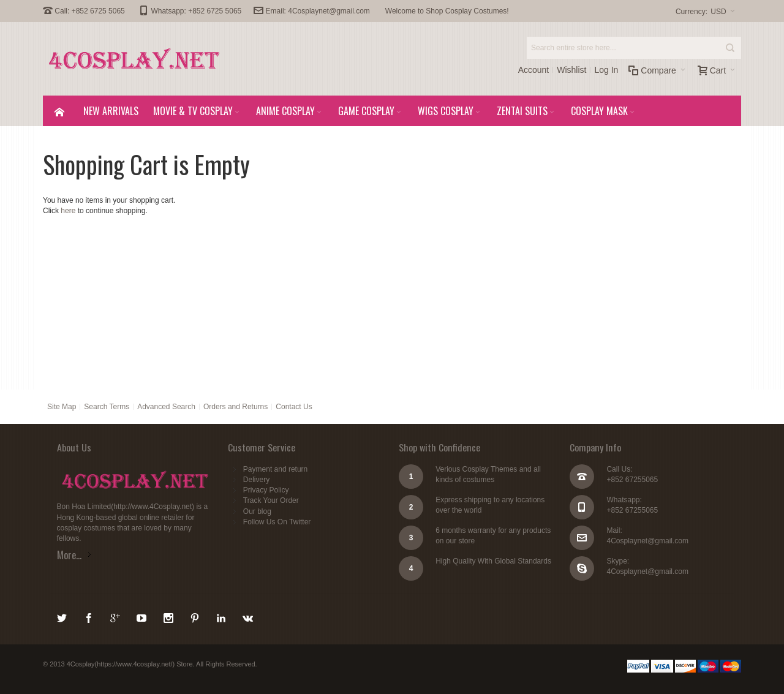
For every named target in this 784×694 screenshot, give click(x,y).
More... (69, 555)
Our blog (257, 511)
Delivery (256, 480)
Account (534, 70)
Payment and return (275, 469)
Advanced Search (166, 407)
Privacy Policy (266, 490)
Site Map (62, 407)
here (68, 211)
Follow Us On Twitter (277, 522)
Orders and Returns (236, 407)
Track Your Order (271, 500)
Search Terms (107, 407)
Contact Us (294, 407)
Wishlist (571, 70)
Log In (606, 70)
